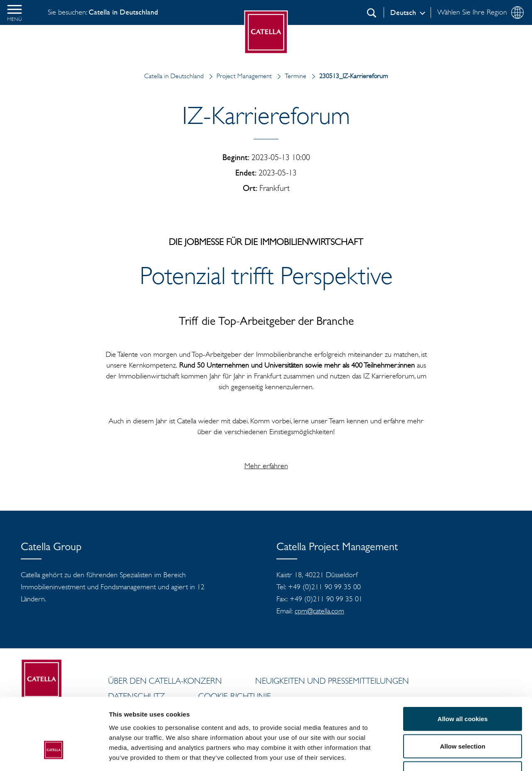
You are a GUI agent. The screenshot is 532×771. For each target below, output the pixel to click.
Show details (436, 755)
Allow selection (462, 689)
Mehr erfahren (266, 466)
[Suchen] (372, 13)
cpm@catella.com (319, 611)
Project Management (239, 76)
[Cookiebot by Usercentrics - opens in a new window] (54, 755)
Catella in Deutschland (174, 76)
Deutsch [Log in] (403, 12)
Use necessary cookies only (463, 716)
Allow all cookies (463, 662)
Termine (290, 76)
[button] (15, 12)
